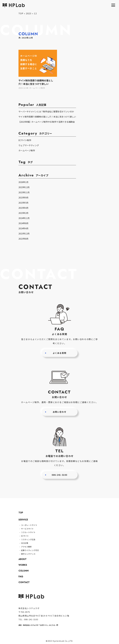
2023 (29, 13)
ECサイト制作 (25, 140)
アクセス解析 (26, 547)
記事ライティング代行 (30, 550)
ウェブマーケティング (29, 145)
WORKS (23, 565)
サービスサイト (27, 529)
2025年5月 (23, 203)
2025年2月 (23, 213)
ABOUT (23, 559)
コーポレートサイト (29, 525)
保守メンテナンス (28, 554)
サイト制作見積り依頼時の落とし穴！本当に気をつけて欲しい (47, 117)
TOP (21, 13)
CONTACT (24, 582)
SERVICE (23, 520)
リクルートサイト (28, 532)
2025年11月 (24, 192)
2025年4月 (23, 208)
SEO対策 (25, 543)
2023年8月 (23, 239)
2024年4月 (23, 228)
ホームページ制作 (27, 150)
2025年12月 (24, 187)
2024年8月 (23, 223)
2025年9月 (23, 197)
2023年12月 (24, 233)
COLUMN (24, 571)
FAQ (21, 577)
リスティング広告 (28, 539)
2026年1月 (23, 182)
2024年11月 (24, 218)
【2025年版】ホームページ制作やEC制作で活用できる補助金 (47, 122)
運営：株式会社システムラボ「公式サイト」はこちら (37, 625)
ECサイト (25, 536)
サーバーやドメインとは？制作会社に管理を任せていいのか (46, 111)
